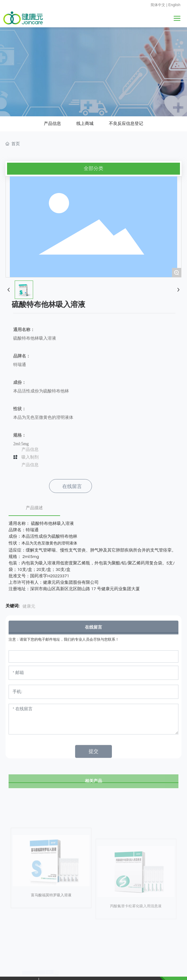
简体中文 (158, 5)
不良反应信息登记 (126, 107)
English (174, 5)
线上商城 (85, 107)
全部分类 (93, 152)
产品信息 (52, 107)
